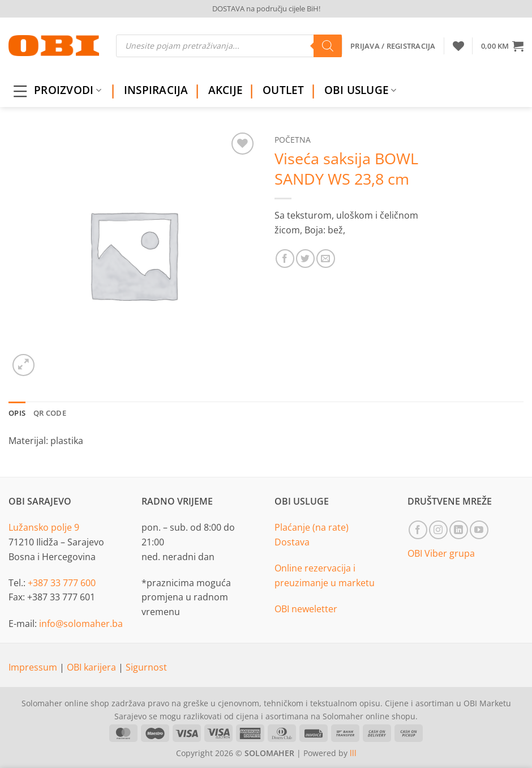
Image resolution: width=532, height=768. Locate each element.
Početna (293, 140)
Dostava (292, 542)
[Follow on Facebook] (418, 530)
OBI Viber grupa (441, 553)
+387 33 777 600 (62, 583)
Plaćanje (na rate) (312, 527)
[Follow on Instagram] (438, 530)
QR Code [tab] (50, 413)
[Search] (328, 46)
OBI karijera (93, 667)
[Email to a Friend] (326, 259)
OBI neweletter (306, 609)
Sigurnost (146, 667)
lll (353, 753)
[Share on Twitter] (305, 259)
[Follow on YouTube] (479, 530)
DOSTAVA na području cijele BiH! (266, 8)
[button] (502, 46)
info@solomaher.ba (81, 624)
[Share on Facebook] (285, 259)
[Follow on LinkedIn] (459, 530)
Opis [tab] (17, 413)
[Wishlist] (458, 46)
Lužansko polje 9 (44, 527)
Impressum (34, 667)
